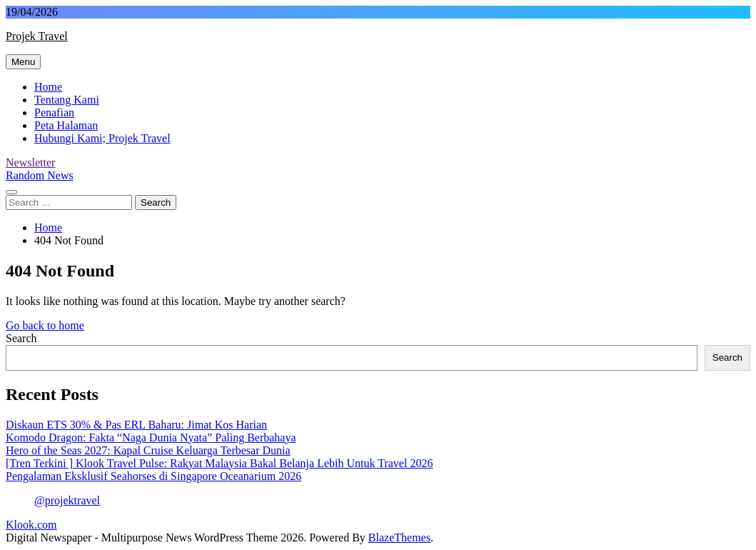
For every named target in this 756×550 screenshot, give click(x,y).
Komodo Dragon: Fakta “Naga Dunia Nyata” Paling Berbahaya (151, 437)
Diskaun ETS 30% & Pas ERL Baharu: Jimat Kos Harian (136, 425)
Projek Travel (37, 36)
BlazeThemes (399, 537)
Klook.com (31, 525)
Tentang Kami (67, 100)
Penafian (54, 112)
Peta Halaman (66, 125)
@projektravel (67, 500)
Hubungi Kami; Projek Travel (102, 138)
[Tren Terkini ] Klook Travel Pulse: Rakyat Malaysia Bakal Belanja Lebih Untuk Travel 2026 (219, 463)
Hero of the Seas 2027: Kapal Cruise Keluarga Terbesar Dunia (148, 450)
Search (21, 338)
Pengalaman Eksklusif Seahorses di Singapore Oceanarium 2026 (153, 476)
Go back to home (45, 325)
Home (48, 87)
